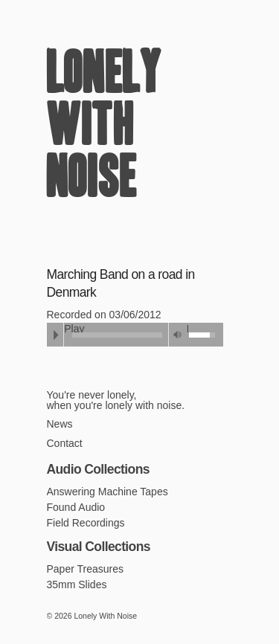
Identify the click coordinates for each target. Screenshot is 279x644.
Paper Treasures (86, 569)
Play (56, 335)
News (60, 424)
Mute (178, 335)
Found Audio (76, 507)
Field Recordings (86, 523)
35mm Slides (77, 585)
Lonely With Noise (104, 129)
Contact (65, 443)
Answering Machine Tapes (108, 492)
